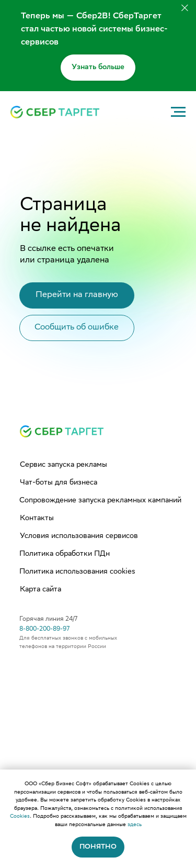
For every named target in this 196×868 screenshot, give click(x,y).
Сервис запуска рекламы (64, 465)
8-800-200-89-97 (44, 629)
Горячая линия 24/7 (48, 619)
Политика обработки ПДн (65, 554)
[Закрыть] (185, 8)
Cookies (20, 816)
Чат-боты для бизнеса (59, 483)
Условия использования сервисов (79, 536)
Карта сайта (41, 590)
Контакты (37, 519)
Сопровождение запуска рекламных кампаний (100, 501)
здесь (135, 825)
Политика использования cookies (77, 572)
